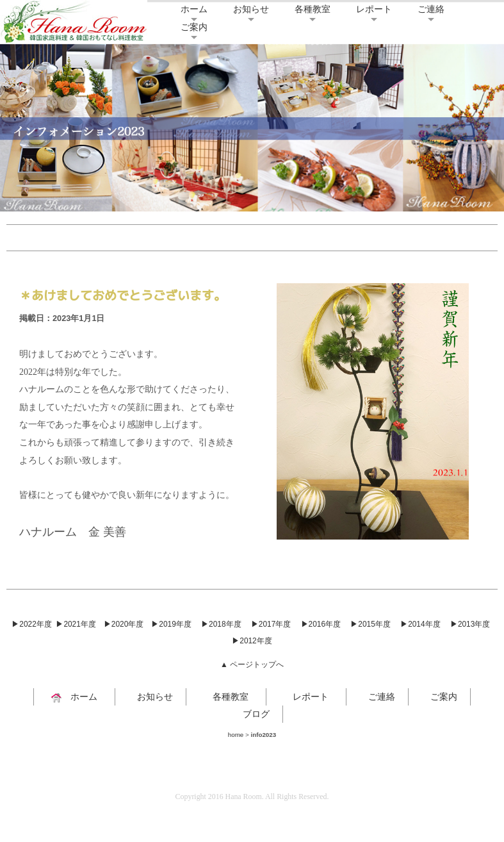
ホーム (194, 9)
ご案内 (194, 27)
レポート (374, 9)
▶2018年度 (221, 624)
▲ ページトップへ (252, 665)
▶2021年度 (76, 624)
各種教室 (313, 9)
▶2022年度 (31, 624)
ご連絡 (431, 9)
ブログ (252, 714)
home (236, 735)
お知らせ (251, 9)
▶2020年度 (124, 624)
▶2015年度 (370, 624)
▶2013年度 (470, 624)
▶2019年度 (171, 624)
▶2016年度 (321, 624)
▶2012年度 (252, 641)
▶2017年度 (271, 624)
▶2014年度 (420, 624)
